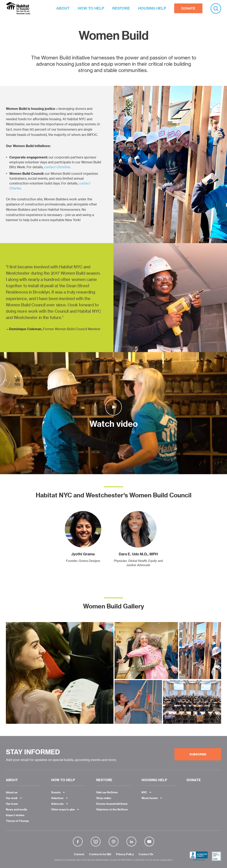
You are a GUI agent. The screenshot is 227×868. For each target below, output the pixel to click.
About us (12, 792)
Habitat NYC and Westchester (18, 8)
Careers (79, 854)
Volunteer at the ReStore (112, 809)
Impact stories (15, 815)
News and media (17, 809)
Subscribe (198, 754)
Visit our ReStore (107, 792)
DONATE (188, 8)
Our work (12, 798)
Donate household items (112, 804)
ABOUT (63, 8)
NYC (144, 792)
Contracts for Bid (100, 854)
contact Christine (57, 167)
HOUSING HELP (152, 8)
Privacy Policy (125, 854)
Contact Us (146, 854)
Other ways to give (63, 809)
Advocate (57, 804)
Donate (56, 792)
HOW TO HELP (91, 8)
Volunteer (57, 798)
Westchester (150, 798)
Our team (12, 804)
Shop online (104, 798)
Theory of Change (17, 821)
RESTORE (121, 8)
